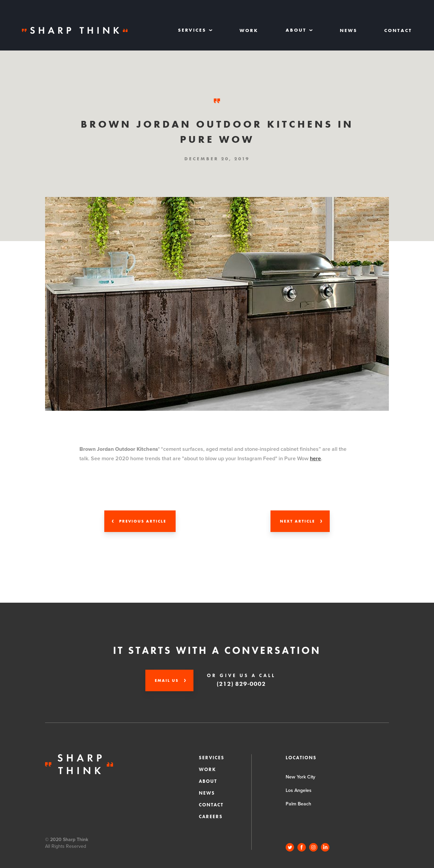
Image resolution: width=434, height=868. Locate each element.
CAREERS (211, 816)
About (208, 781)
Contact (398, 30)
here (315, 459)
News (349, 30)
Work (249, 30)
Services (212, 758)
